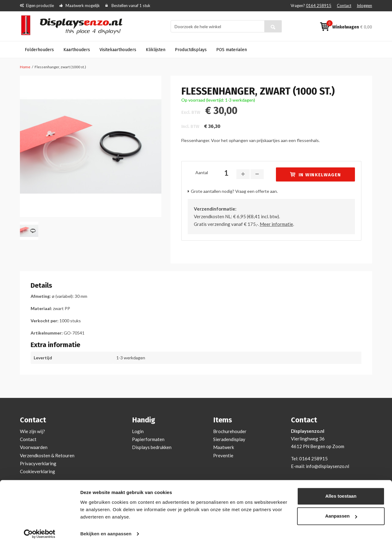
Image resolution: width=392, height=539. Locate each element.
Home (25, 67)
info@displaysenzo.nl (328, 466)
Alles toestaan (341, 489)
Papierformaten (148, 439)
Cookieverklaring (38, 471)
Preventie (223, 455)
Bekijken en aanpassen (106, 527)
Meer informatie (276, 224)
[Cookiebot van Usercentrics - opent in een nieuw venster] (40, 527)
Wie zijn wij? (32, 431)
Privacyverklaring (38, 463)
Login (138, 431)
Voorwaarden (34, 447)
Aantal (202, 172)
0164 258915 (319, 6)
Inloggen (364, 6)
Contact (344, 6)
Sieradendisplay (229, 439)
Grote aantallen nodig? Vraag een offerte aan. (234, 191)
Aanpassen (341, 509)
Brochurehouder (230, 431)
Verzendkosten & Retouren (47, 455)
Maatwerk (224, 447)
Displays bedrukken (152, 447)
